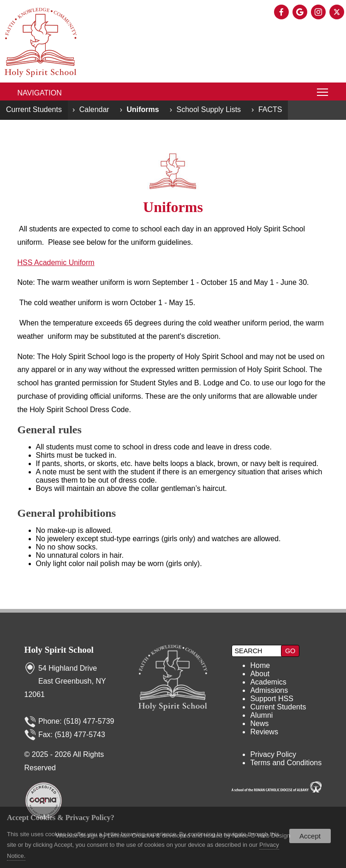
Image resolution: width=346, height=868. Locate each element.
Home (260, 665)
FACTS (270, 109)
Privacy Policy (273, 754)
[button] (290, 651)
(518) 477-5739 (89, 721)
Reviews (264, 732)
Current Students (34, 109)
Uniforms (143, 109)
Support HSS (271, 699)
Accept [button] (310, 836)
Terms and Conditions (286, 763)
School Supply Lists (209, 109)
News (259, 723)
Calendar (94, 109)
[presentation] (282, 13)
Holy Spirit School (59, 650)
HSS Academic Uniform (56, 263)
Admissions (269, 690)
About (260, 674)
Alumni (261, 715)
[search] (257, 651)
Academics (268, 682)
